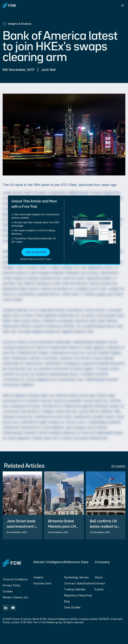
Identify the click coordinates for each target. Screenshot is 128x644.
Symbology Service (76, 577)
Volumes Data (42, 583)
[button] (36, 254)
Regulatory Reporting (78, 595)
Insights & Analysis (17, 24)
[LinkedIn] (6, 608)
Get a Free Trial (36, 252)
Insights (38, 577)
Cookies (8, 591)
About (99, 577)
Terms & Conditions (15, 579)
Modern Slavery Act (16, 597)
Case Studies (72, 607)
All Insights (118, 466)
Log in (48, 259)
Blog (67, 601)
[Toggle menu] (122, 5)
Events (99, 589)
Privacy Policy (12, 585)
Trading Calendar (75, 589)
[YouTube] (13, 608)
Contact (100, 583)
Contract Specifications (79, 583)
